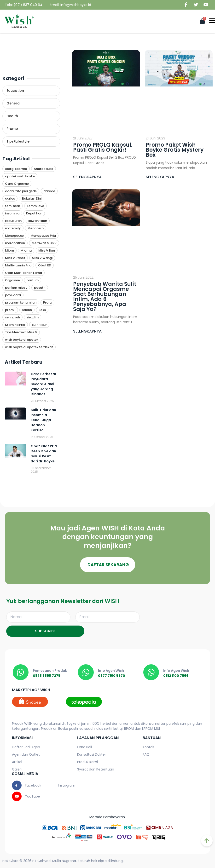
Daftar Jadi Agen (26, 747)
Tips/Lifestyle (18, 141)
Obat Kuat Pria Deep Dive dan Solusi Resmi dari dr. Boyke (44, 454)
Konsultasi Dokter (92, 754)
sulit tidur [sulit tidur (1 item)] (39, 325)
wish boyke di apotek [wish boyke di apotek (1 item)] (22, 340)
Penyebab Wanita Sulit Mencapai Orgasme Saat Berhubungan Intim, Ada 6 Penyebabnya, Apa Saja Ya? (105, 297)
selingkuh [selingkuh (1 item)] (12, 317)
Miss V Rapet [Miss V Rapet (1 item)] (15, 258)
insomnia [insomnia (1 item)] (12, 213)
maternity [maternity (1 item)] (13, 228)
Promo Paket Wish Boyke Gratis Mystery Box (175, 150)
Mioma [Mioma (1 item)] (26, 250)
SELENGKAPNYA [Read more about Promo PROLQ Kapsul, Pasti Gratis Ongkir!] (87, 177)
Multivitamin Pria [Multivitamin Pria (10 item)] (18, 265)
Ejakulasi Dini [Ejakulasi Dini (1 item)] (32, 198)
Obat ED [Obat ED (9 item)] (45, 265)
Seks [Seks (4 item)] (42, 310)
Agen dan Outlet (26, 754)
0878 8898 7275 (47, 676)
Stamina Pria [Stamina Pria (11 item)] (15, 325)
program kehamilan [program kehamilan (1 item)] (21, 302)
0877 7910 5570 (112, 676)
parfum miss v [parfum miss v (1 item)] (16, 288)
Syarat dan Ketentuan (96, 769)
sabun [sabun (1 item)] (27, 310)
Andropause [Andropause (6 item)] (44, 169)
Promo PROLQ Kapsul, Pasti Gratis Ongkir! (103, 147)
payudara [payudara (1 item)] (13, 295)
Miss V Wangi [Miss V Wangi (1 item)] (42, 258)
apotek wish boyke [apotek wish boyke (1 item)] (20, 176)
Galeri (17, 769)
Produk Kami (87, 762)
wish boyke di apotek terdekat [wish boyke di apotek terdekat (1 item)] (29, 347)
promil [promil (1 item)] (10, 310)
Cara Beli (84, 747)
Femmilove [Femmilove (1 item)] (35, 206)
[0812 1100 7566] (151, 672)
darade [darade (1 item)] (49, 191)
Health (12, 116)
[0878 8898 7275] (21, 672)
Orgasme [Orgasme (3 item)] (12, 280)
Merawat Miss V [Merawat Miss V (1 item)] (44, 243)
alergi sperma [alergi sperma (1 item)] (16, 169)
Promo (12, 129)
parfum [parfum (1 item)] (33, 280)
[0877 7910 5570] (86, 672)
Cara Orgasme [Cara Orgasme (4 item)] (17, 184)
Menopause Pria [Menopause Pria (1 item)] (43, 236)
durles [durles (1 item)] (10, 198)
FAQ (146, 754)
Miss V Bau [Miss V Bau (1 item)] (47, 250)
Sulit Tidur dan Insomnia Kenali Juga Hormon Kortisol (43, 420)
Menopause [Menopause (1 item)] (14, 236)
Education (15, 91)
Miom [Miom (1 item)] (9, 250)
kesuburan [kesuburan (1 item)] (13, 221)
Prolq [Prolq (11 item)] (47, 302)
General (14, 103)
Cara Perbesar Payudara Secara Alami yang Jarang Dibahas (44, 384)
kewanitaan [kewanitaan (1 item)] (38, 221)
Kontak (148, 747)
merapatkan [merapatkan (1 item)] (15, 243)
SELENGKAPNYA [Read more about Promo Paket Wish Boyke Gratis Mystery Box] (160, 177)
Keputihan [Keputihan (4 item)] (34, 213)
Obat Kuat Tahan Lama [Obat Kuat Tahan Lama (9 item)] (23, 273)
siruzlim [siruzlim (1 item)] (33, 317)
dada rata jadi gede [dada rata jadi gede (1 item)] (21, 191)
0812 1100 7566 (176, 676)
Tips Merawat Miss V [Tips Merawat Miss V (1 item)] (21, 332)
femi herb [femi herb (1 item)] (13, 206)
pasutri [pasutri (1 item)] (40, 288)
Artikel (17, 762)
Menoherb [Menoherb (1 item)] (36, 228)
